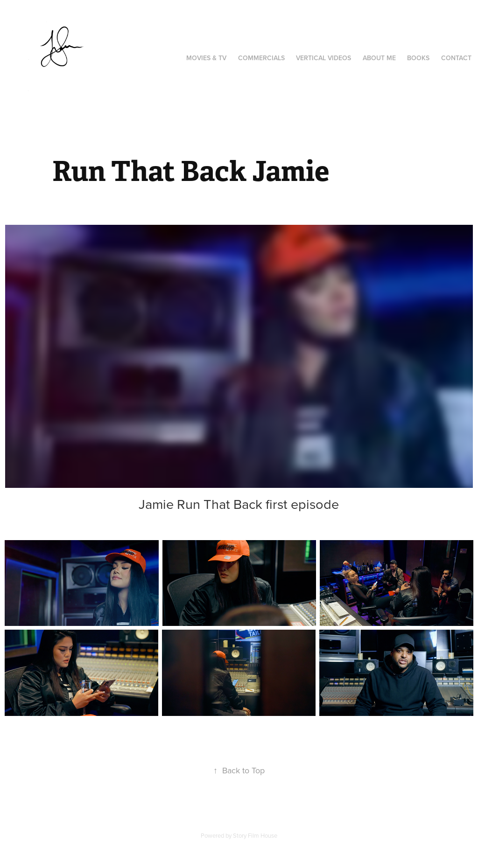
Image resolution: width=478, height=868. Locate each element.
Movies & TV (206, 58)
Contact (456, 58)
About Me (379, 58)
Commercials (261, 58)
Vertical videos (323, 58)
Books (418, 58)
